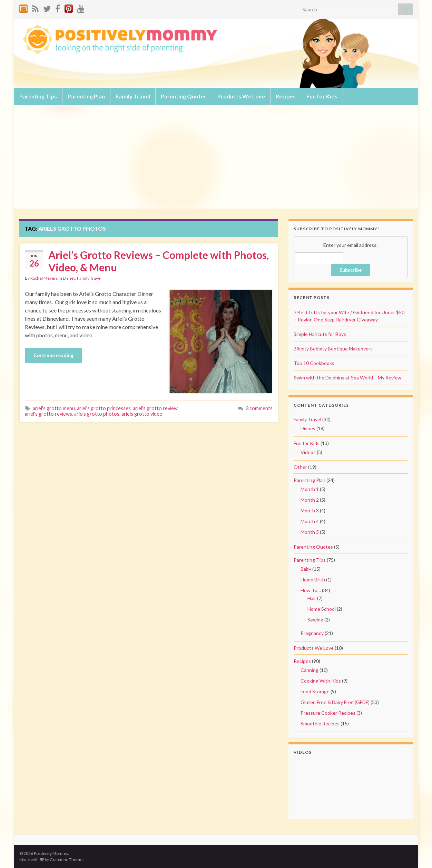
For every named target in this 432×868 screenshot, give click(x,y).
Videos (308, 452)
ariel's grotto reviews (48, 414)
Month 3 (310, 510)
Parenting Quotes (184, 96)
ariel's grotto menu (54, 408)
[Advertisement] (216, 157)
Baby (306, 569)
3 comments (259, 408)
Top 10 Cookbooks (314, 363)
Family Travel (133, 96)
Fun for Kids (322, 96)
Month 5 (310, 532)
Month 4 (310, 521)
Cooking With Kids (321, 681)
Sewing (315, 620)
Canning (310, 670)
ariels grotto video (142, 414)
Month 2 (310, 500)
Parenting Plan (86, 96)
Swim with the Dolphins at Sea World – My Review (347, 378)
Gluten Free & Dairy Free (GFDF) (335, 702)
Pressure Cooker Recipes (328, 713)
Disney (69, 278)
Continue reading (53, 355)
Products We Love (241, 96)
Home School (322, 609)
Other (300, 467)
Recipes (286, 96)
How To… (311, 590)
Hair (312, 598)
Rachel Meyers (44, 278)
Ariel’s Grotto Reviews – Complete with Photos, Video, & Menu (159, 261)
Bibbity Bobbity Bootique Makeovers (333, 349)
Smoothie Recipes (320, 724)
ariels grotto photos (97, 414)
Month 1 (310, 489)
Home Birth (313, 580)
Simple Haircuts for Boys (320, 334)
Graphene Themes (67, 860)
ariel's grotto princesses (104, 408)
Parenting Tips (38, 96)
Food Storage (315, 691)
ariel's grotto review (155, 408)
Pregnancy (312, 633)
